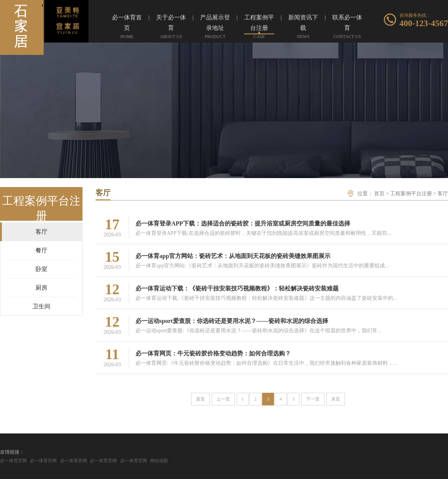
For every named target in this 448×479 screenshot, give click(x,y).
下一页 (313, 399)
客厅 (443, 194)
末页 (336, 399)
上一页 (223, 399)
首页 (379, 194)
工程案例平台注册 (411, 194)
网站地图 (159, 461)
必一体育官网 (13, 461)
